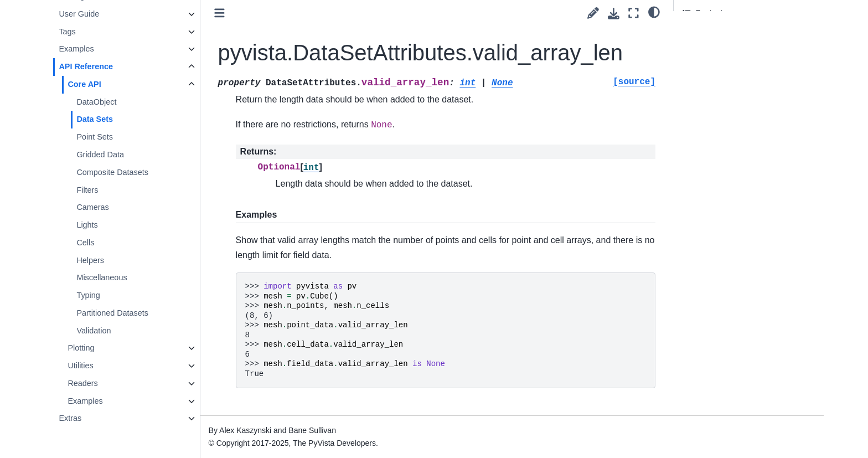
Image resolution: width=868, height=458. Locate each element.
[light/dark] (654, 12)
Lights (87, 225)
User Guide (79, 14)
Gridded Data (100, 155)
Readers (82, 383)
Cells (85, 243)
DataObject (96, 102)
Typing (88, 295)
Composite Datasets (112, 172)
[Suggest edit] (593, 13)
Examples (76, 49)
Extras (70, 418)
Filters (87, 190)
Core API (84, 84)
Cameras (92, 207)
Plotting (81, 348)
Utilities (80, 366)
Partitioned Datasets (112, 313)
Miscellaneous (102, 277)
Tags (67, 32)
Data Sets (95, 119)
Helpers (90, 260)
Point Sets (95, 137)
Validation (94, 331)
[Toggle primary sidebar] (219, 13)
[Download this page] (614, 14)
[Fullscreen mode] (634, 13)
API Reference (86, 66)
